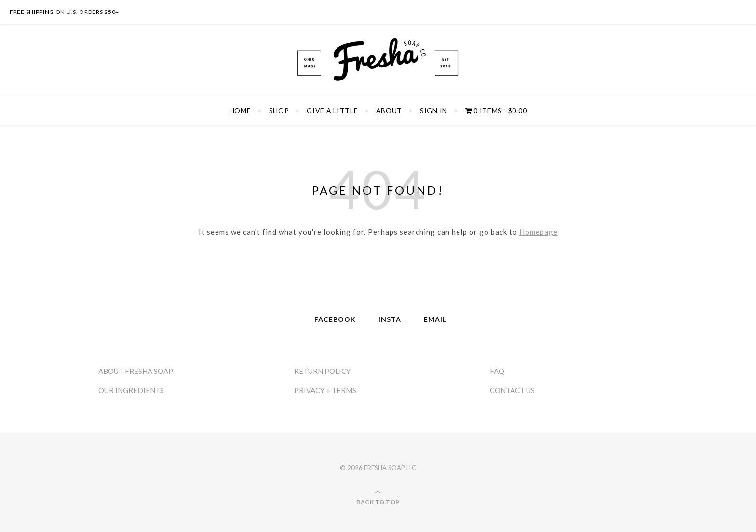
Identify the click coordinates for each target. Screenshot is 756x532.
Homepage (539, 232)
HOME (240, 111)
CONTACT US (512, 390)
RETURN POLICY (322, 371)
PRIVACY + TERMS (325, 390)
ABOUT (389, 111)
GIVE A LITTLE (332, 111)
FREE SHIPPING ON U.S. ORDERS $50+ (64, 12)
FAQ (497, 371)
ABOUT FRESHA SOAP (136, 371)
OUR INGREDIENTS (131, 390)
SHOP (279, 111)
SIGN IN (434, 111)
